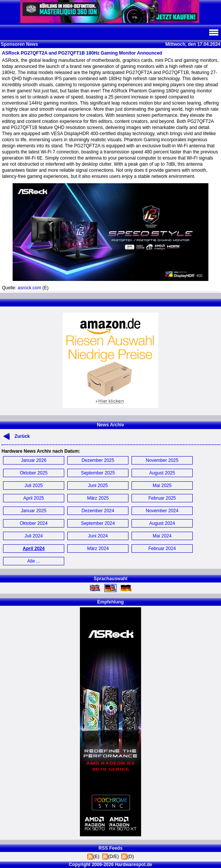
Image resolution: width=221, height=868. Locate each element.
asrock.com (29, 288)
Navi (213, 32)
